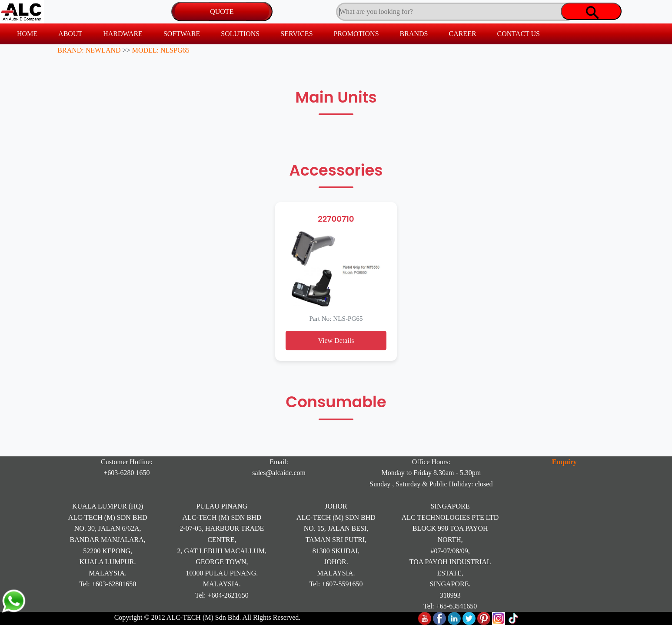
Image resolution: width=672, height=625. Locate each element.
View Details (336, 341)
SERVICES (296, 34)
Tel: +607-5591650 (336, 584)
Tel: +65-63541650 (450, 606)
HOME (27, 34)
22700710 (336, 219)
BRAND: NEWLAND (89, 50)
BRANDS (414, 34)
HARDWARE (123, 34)
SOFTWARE (182, 34)
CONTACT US (519, 34)
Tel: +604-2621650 (222, 595)
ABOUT (70, 34)
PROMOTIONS (356, 34)
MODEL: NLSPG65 (161, 50)
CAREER (462, 34)
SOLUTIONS (240, 34)
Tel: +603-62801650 (108, 584)
